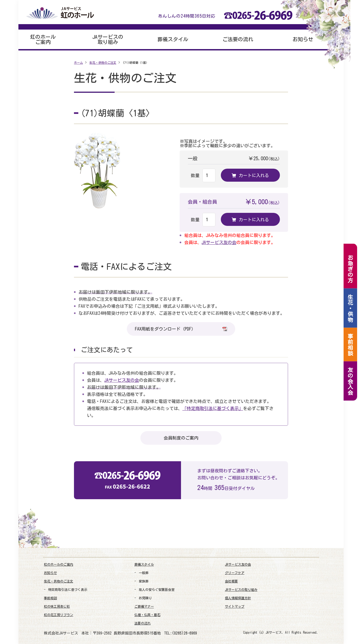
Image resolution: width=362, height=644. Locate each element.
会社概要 (231, 581)
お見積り (145, 598)
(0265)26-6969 (184, 633)
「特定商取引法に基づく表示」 (213, 408)
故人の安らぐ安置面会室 (157, 589)
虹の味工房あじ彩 (57, 606)
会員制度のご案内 (181, 438)
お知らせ (303, 39)
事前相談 (50, 598)
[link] (306, 617)
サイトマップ (235, 606)
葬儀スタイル (173, 39)
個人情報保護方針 (238, 598)
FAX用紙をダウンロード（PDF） (181, 329)
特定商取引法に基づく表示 (68, 589)
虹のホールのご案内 (59, 564)
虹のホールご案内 (43, 39)
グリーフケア (235, 573)
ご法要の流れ (238, 39)
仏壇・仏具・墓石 (147, 615)
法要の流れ (143, 623)
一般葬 (144, 573)
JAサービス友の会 (219, 242)
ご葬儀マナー (144, 606)
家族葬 (144, 581)
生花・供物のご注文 (59, 581)
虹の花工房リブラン (59, 615)
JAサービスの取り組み (108, 39)
